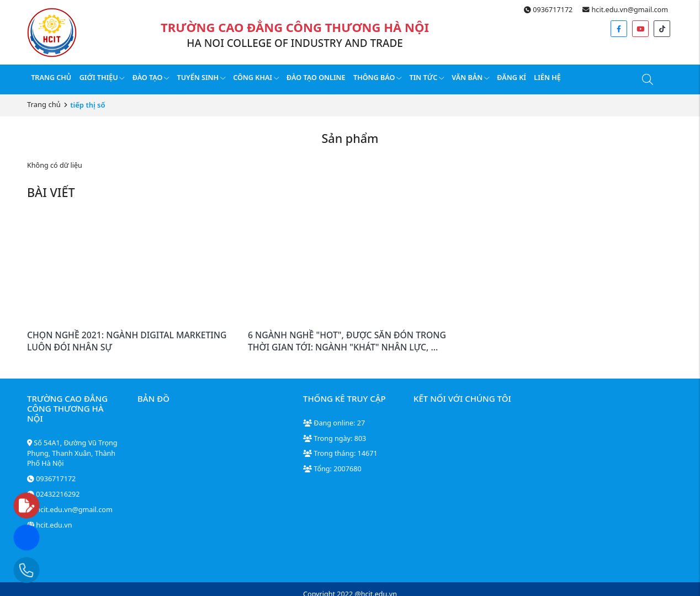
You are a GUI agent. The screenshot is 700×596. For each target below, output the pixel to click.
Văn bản (470, 78)
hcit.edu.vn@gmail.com (625, 10)
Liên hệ (547, 78)
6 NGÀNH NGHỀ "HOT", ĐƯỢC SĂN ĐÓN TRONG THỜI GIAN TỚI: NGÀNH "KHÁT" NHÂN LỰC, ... (347, 341)
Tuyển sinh (201, 78)
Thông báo (377, 78)
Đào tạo (151, 78)
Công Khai (256, 78)
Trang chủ (51, 78)
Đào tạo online (316, 78)
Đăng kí (511, 78)
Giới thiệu (102, 78)
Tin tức (426, 78)
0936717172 (548, 10)
